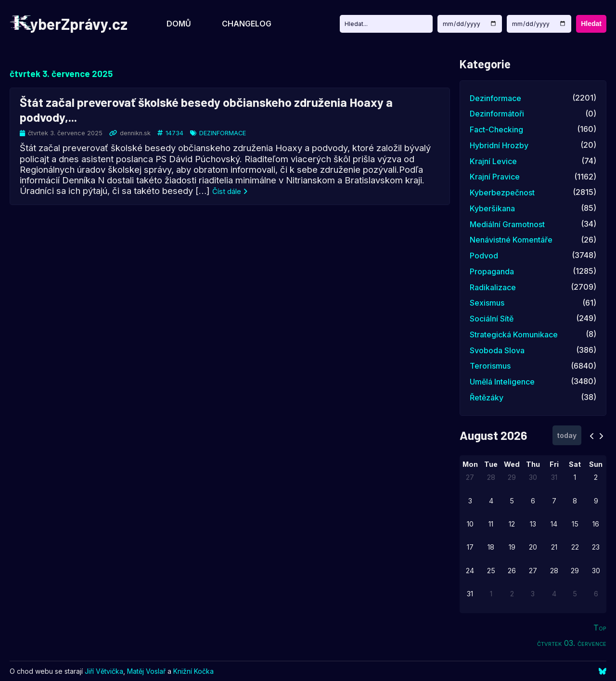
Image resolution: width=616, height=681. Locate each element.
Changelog (247, 24)
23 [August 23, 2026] (596, 547)
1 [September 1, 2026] (491, 594)
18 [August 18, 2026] (491, 547)
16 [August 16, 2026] (596, 524)
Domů (179, 24)
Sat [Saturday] (575, 464)
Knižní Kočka (193, 671)
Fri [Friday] (554, 464)
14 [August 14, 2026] (554, 524)
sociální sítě (492, 319)
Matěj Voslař (146, 671)
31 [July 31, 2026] (554, 477)
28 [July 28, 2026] (491, 477)
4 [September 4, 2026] (554, 594)
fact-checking (496, 129)
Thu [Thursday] (533, 464)
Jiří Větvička (104, 671)
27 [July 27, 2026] (470, 477)
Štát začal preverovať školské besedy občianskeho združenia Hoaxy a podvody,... (206, 109)
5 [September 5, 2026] (575, 594)
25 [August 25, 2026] (491, 571)
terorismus (490, 366)
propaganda (492, 271)
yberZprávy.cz (69, 24)
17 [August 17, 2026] (470, 547)
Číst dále (230, 192)
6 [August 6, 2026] (533, 501)
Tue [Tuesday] (491, 464)
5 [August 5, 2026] (512, 501)
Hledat (591, 24)
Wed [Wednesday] (512, 464)
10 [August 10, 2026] (470, 524)
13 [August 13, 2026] (533, 524)
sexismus (487, 303)
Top (600, 628)
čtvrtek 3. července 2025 (61, 73)
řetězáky (487, 398)
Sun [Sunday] (596, 464)
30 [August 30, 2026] (596, 571)
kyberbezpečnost (502, 193)
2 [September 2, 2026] (512, 594)
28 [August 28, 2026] (554, 571)
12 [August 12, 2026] (512, 524)
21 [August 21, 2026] (554, 547)
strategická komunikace (514, 334)
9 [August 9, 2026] (596, 501)
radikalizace (493, 287)
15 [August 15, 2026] (575, 524)
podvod (484, 256)
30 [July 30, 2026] (533, 477)
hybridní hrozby (499, 145)
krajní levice (493, 161)
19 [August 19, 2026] (512, 547)
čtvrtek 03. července (572, 643)
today (567, 435)
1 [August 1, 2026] (575, 477)
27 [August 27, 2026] (533, 571)
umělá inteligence (502, 382)
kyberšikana (492, 208)
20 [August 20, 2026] (533, 547)
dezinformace (223, 133)
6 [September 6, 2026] (596, 594)
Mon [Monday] (470, 464)
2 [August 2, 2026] (596, 477)
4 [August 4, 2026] (491, 501)
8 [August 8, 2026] (575, 501)
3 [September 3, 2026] (533, 594)
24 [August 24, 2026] (470, 571)
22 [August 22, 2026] (575, 547)
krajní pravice (495, 177)
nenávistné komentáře (511, 240)
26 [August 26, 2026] (512, 571)
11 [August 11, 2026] (491, 524)
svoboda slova (497, 350)
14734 (174, 133)
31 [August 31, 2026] (470, 594)
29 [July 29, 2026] (512, 477)
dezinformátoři (497, 114)
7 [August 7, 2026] (554, 501)
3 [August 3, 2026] (470, 501)
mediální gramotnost (507, 224)
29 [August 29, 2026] (575, 571)
